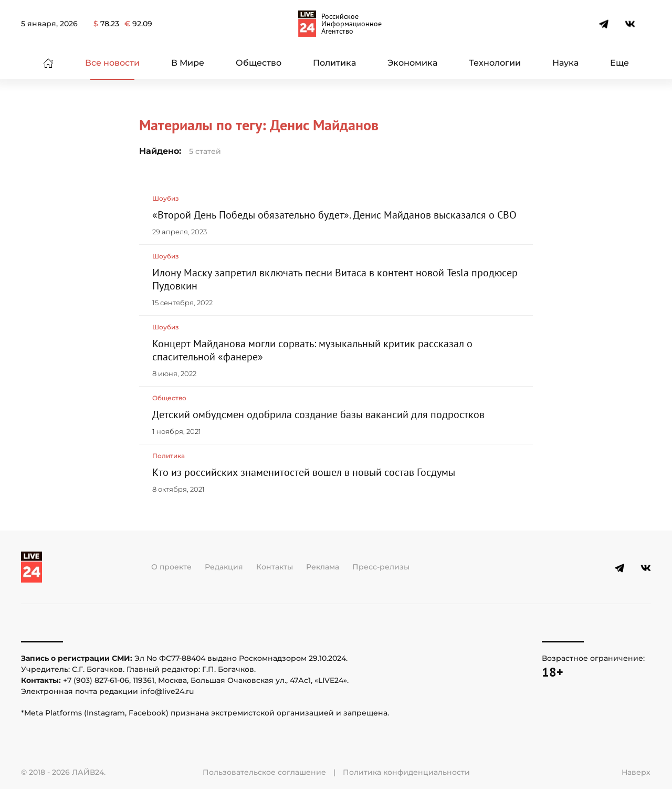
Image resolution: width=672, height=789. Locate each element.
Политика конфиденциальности (406, 772)
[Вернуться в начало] (336, 24)
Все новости (112, 63)
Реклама (323, 567)
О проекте (171, 567)
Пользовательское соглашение (264, 772)
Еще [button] (619, 63)
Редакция (224, 567)
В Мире (188, 63)
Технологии (495, 63)
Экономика (412, 63)
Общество (259, 63)
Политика (334, 63)
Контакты (275, 567)
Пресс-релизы (381, 567)
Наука (565, 63)
